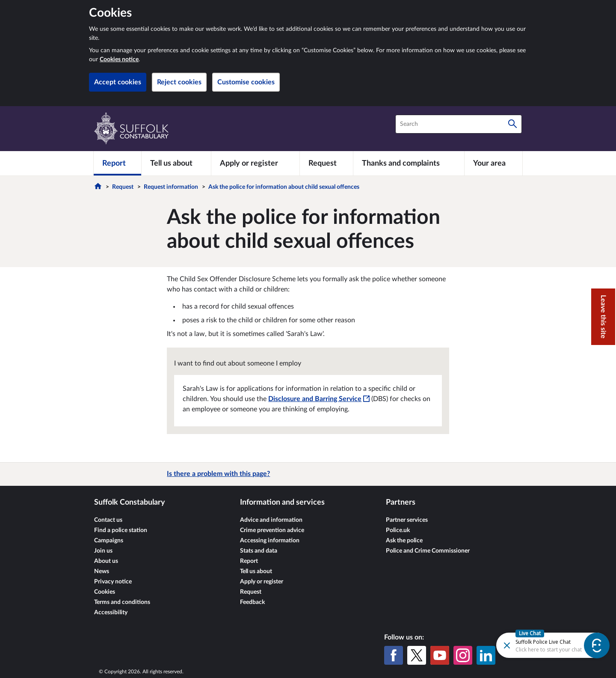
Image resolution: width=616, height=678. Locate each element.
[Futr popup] (542, 645)
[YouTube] (440, 655)
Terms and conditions (122, 602)
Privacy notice (113, 582)
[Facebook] (394, 655)
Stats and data (259, 551)
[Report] (117, 163)
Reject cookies (179, 82)
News (102, 571)
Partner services (407, 520)
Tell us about (256, 571)
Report (249, 561)
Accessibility (111, 613)
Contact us (108, 520)
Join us (103, 551)
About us (106, 561)
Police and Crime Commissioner (428, 551)
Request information (171, 187)
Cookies (105, 592)
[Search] (512, 124)
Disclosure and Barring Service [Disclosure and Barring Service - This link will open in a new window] (319, 399)
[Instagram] (463, 655)
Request (123, 187)
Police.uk (398, 530)
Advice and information (271, 520)
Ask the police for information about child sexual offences (284, 187)
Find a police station (121, 530)
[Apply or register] (255, 163)
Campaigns (109, 541)
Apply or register (262, 582)
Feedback (252, 602)
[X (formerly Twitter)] (417, 655)
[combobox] (459, 124)
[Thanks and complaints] (409, 163)
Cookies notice (119, 59)
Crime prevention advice (272, 530)
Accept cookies (118, 82)
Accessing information (270, 541)
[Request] (326, 163)
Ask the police (404, 541)
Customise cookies (246, 82)
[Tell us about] (176, 163)
